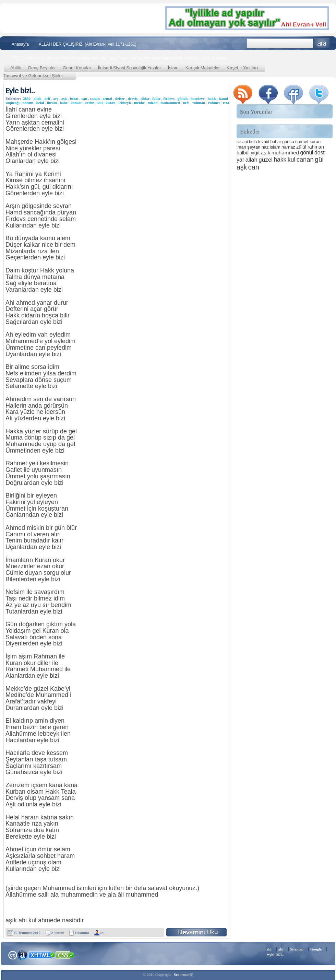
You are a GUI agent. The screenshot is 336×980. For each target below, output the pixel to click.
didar (145, 98)
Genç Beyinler (42, 68)
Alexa (23, 955)
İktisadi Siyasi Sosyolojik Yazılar (130, 68)
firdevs (169, 98)
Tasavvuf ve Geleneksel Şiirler (33, 76)
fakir (157, 98)
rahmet (214, 103)
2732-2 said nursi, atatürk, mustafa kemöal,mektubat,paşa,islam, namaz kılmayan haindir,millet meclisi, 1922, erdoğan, (120, 58)
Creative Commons (13, 954)
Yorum (58, 933)
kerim (89, 103)
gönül (307, 153)
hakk (212, 98)
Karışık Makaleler (203, 68)
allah (38, 98)
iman (241, 147)
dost (320, 153)
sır (239, 142)
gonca (288, 142)
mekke (139, 103)
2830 (27, 98)
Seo (177, 975)
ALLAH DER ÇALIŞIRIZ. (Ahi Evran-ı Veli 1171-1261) (88, 44)
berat (74, 98)
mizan (153, 103)
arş (56, 98)
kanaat (76, 103)
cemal (107, 98)
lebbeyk (125, 103)
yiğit (255, 153)
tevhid (264, 142)
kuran (111, 103)
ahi (102, 933)
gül (319, 159)
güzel (266, 160)
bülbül (243, 153)
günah (183, 98)
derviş (133, 98)
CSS (65, 955)
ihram (52, 103)
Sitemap (297, 949)
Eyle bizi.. (20, 90)
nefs (186, 103)
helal (40, 103)
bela (253, 142)
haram (28, 103)
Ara (322, 43)
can (84, 98)
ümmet (302, 142)
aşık (266, 153)
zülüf (301, 147)
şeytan (254, 147)
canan (95, 98)
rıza (226, 103)
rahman (199, 103)
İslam (173, 68)
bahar (276, 142)
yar (240, 160)
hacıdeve (198, 98)
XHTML (41, 954)
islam (275, 147)
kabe (64, 103)
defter (120, 98)
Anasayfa (20, 44)
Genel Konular (77, 68)
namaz (288, 147)
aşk (64, 98)
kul (100, 103)
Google (316, 949)
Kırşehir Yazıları (242, 68)
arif (47, 98)
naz (265, 147)
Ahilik (16, 68)
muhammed (170, 103)
